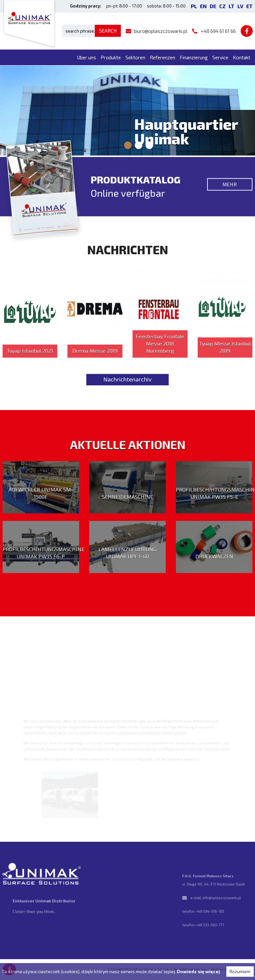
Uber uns (87, 57)
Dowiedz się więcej (198, 971)
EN (203, 6)
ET (249, 6)
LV (240, 6)
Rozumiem (240, 971)
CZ (222, 6)
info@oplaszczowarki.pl (221, 898)
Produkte (111, 57)
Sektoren (135, 57)
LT (232, 6)
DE (213, 6)
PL (194, 6)
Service (220, 57)
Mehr (230, 188)
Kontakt (242, 57)
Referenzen (163, 57)
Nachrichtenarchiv (127, 379)
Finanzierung (194, 57)
